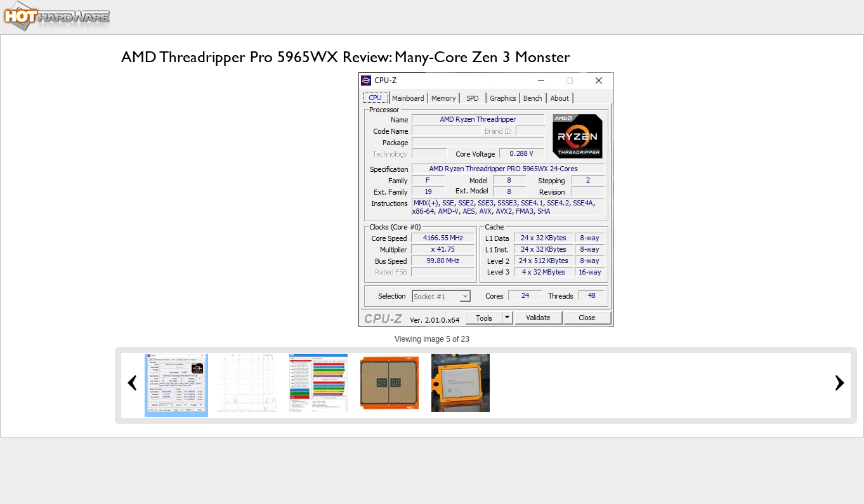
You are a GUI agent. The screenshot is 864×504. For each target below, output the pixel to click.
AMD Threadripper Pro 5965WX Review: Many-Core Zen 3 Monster (346, 57)
